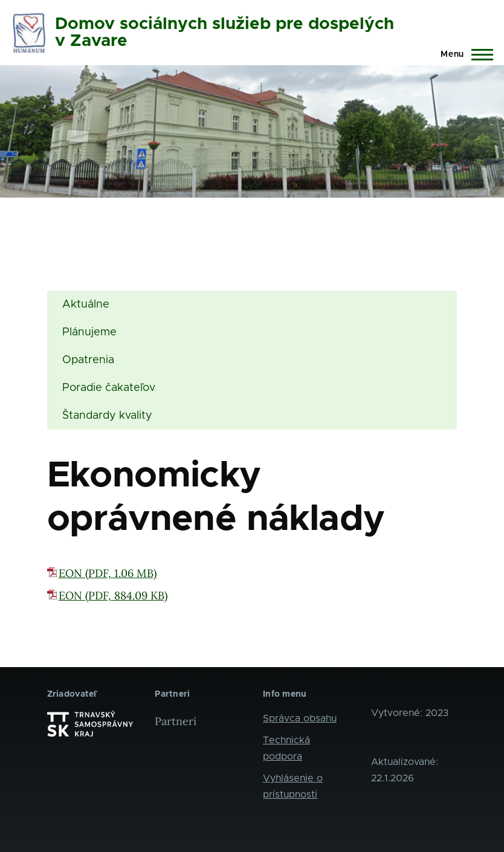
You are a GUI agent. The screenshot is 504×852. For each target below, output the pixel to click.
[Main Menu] (463, 54)
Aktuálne (86, 305)
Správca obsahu (300, 718)
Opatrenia (88, 360)
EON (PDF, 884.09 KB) (113, 595)
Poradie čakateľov (109, 388)
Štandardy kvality (107, 416)
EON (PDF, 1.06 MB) (108, 573)
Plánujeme (89, 332)
